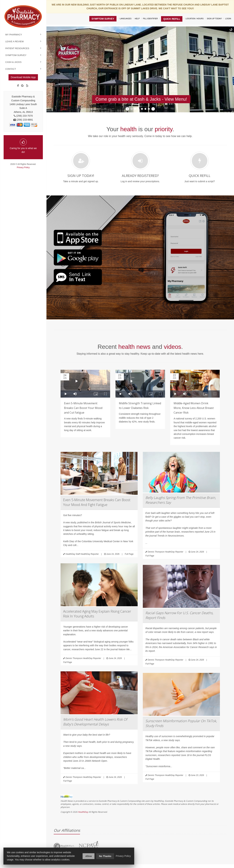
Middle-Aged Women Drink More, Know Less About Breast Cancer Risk (194, 408)
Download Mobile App (23, 77)
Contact (11, 69)
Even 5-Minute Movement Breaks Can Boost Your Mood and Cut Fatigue (83, 408)
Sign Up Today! (214, 19)
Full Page (129, 554)
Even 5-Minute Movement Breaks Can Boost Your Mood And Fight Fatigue (97, 502)
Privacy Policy (23, 167)
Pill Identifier (150, 19)
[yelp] (27, 86)
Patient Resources (17, 48)
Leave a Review (15, 41)
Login (228, 19)
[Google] (22, 86)
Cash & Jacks (13, 62)
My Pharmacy (14, 35)
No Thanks (105, 856)
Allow (89, 856)
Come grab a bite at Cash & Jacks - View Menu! (141, 99)
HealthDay (83, 812)
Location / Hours (195, 19)
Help (137, 19)
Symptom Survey (16, 55)
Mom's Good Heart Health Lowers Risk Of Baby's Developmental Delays (95, 722)
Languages (126, 19)
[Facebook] (18, 86)
